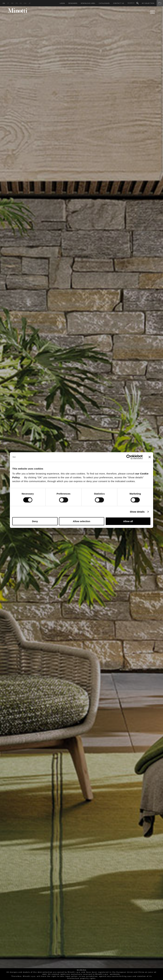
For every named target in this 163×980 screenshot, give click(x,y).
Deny (35, 521)
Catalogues (104, 3)
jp (30, 3)
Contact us (119, 3)
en (4, 3)
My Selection (152, 3)
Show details (137, 512)
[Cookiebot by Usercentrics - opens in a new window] (129, 457)
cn (25, 3)
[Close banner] (150, 457)
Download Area (88, 3)
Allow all (128, 521)
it (8, 3)
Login (62, 3)
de (12, 3)
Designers (73, 3)
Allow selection (81, 521)
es (21, 3)
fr (17, 3)
